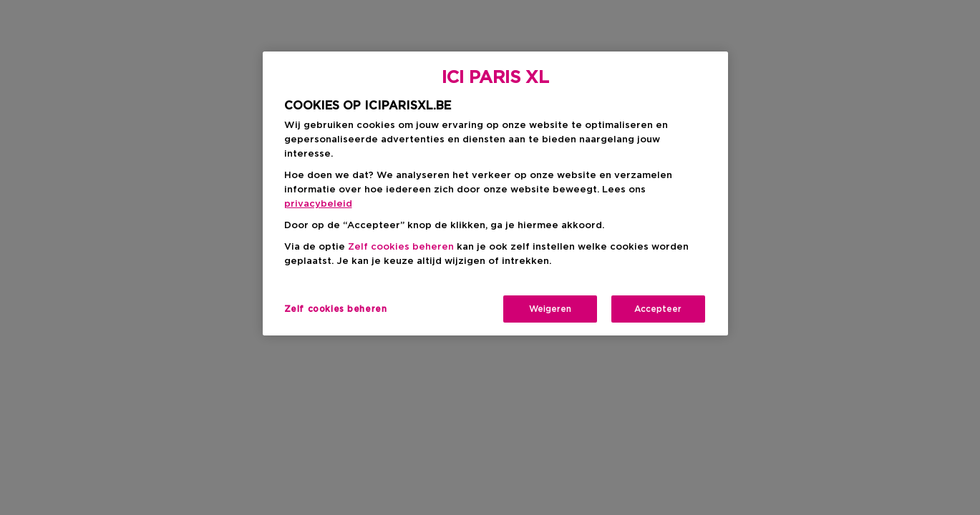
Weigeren (550, 309)
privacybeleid (318, 204)
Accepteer (658, 309)
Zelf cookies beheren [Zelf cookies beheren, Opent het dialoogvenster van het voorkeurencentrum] (336, 309)
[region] (495, 193)
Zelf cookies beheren (401, 247)
